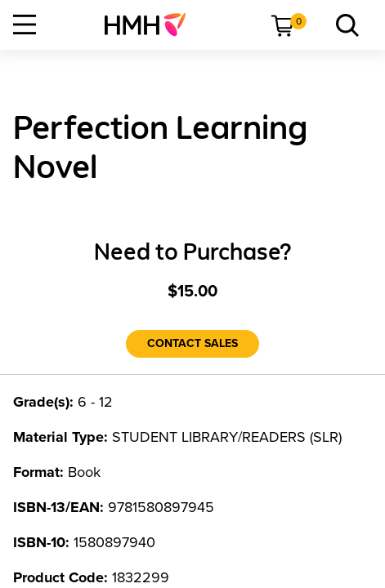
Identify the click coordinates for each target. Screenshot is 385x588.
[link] (152, 24)
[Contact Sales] (192, 344)
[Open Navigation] (25, 24)
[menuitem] (152, 24)
